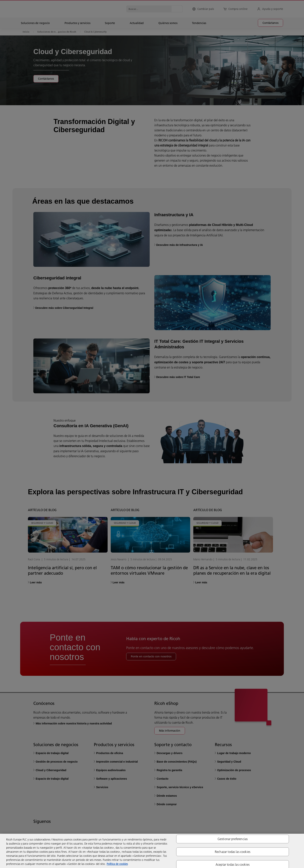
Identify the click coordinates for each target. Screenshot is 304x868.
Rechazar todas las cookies (233, 852)
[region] (152, 851)
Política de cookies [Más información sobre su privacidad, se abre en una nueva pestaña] (117, 864)
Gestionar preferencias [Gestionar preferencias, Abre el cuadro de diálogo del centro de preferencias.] (233, 839)
